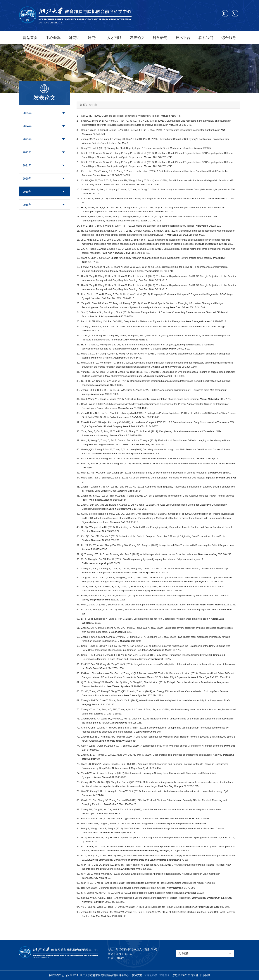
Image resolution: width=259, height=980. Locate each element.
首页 (83, 105)
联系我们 (206, 38)
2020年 (27, 179)
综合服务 (229, 38)
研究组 (74, 38)
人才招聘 (114, 38)
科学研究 (160, 38)
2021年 (27, 165)
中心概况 (53, 38)
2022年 (27, 152)
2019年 (27, 192)
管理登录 (164, 975)
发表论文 (137, 38)
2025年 (27, 113)
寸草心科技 (151, 975)
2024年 (27, 126)
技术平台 (183, 38)
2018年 (27, 205)
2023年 (27, 139)
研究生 (93, 38)
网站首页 (30, 38)
